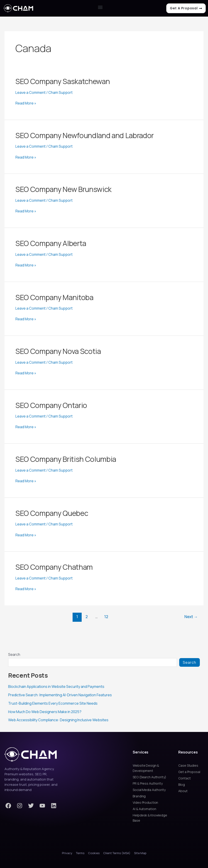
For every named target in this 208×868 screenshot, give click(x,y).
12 (106, 617)
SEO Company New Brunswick (64, 189)
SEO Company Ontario (51, 405)
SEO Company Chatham (54, 567)
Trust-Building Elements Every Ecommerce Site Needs (53, 703)
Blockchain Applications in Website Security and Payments (56, 686)
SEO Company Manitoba (54, 297)
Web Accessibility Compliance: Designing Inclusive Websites (58, 719)
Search (14, 654)
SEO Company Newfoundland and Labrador (85, 135)
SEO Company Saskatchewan (63, 81)
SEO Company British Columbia (66, 459)
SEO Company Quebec (52, 513)
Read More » (26, 103)
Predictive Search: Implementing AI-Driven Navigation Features (60, 695)
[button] (100, 7)
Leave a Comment (31, 92)
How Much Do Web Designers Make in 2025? (45, 711)
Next (191, 617)
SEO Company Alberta (51, 243)
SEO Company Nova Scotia (58, 351)
